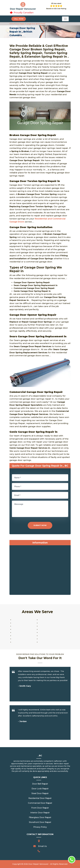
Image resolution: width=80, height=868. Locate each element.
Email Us (42, 846)
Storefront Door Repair (40, 822)
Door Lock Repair (40, 789)
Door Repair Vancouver (38, 864)
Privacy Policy (40, 827)
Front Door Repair (40, 808)
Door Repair (20, 24)
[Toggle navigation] (65, 19)
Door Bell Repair (40, 784)
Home (12, 24)
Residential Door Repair (40, 798)
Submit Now (40, 525)
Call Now (19, 19)
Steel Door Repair (40, 793)
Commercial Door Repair (40, 803)
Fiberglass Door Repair (40, 817)
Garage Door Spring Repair (36, 24)
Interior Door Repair (40, 813)
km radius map (40, 571)
